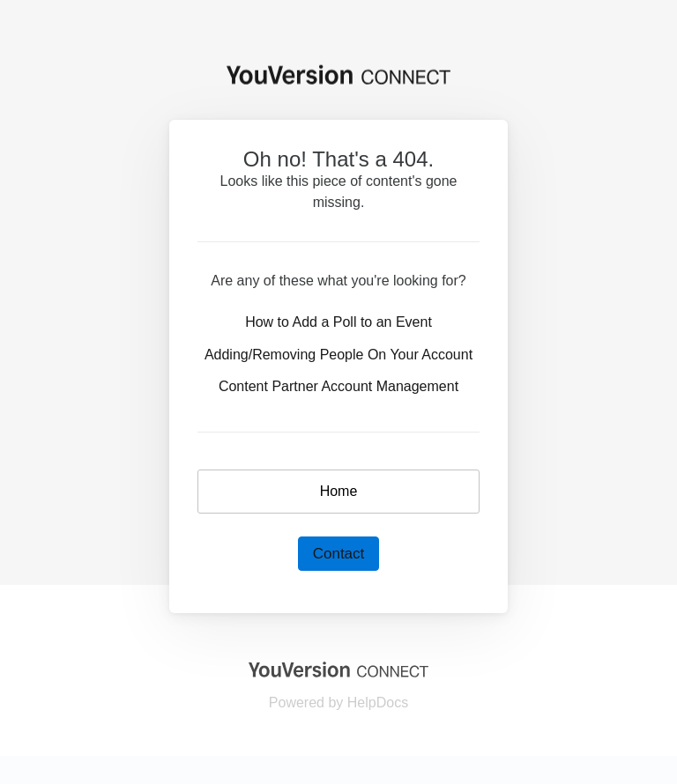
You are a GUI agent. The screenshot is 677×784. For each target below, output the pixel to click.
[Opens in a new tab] (338, 668)
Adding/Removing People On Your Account (338, 355)
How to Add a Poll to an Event (338, 322)
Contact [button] (339, 554)
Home (339, 491)
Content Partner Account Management (338, 386)
